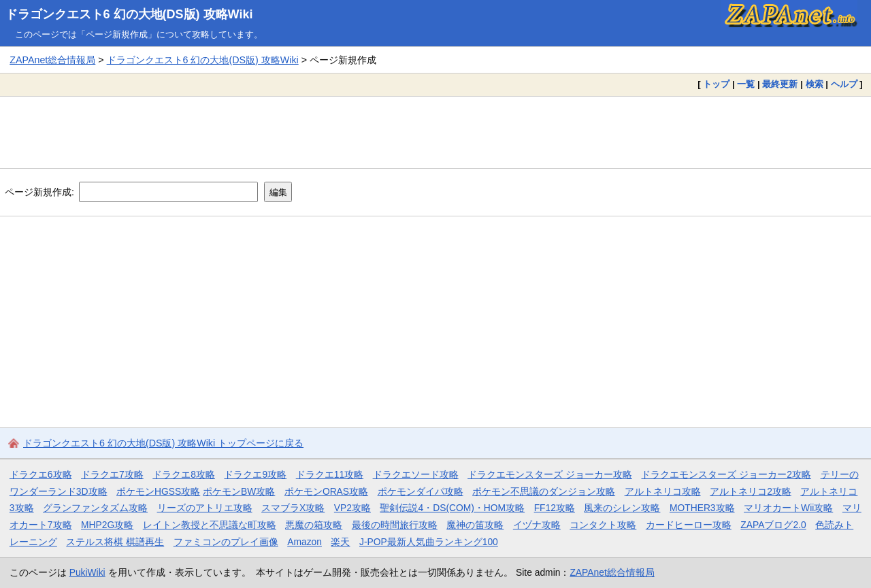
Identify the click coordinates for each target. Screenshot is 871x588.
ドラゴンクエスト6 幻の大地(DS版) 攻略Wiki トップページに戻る (163, 443)
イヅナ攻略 (537, 525)
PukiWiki (87, 572)
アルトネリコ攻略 (663, 491)
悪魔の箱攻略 (314, 525)
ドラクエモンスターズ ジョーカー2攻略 (726, 474)
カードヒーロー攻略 (689, 525)
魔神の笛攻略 (475, 525)
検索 (815, 84)
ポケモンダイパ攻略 (421, 491)
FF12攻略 (555, 508)
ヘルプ (844, 84)
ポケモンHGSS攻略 (158, 491)
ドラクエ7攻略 (112, 474)
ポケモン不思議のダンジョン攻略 (544, 491)
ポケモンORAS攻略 (326, 491)
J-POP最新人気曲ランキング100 (429, 542)
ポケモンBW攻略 (239, 491)
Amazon (305, 542)
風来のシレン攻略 (622, 508)
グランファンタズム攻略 (95, 508)
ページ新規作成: (39, 192)
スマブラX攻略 (293, 508)
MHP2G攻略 (107, 525)
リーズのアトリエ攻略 (205, 508)
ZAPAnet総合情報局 (52, 60)
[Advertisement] (435, 132)
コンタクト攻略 (603, 525)
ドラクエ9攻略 (255, 474)
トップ (716, 84)
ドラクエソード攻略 (416, 474)
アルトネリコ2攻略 (751, 491)
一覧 (746, 84)
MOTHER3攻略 (702, 508)
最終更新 (780, 84)
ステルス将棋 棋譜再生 (115, 542)
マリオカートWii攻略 (788, 508)
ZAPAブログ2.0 (773, 525)
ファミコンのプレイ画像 (226, 542)
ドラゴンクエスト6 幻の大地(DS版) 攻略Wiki (129, 14)
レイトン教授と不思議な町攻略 (210, 525)
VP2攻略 (352, 508)
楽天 (340, 542)
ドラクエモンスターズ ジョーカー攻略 (550, 474)
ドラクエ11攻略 (330, 474)
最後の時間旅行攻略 (395, 525)
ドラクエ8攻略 (184, 474)
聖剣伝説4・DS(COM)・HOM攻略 (452, 508)
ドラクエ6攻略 (41, 474)
